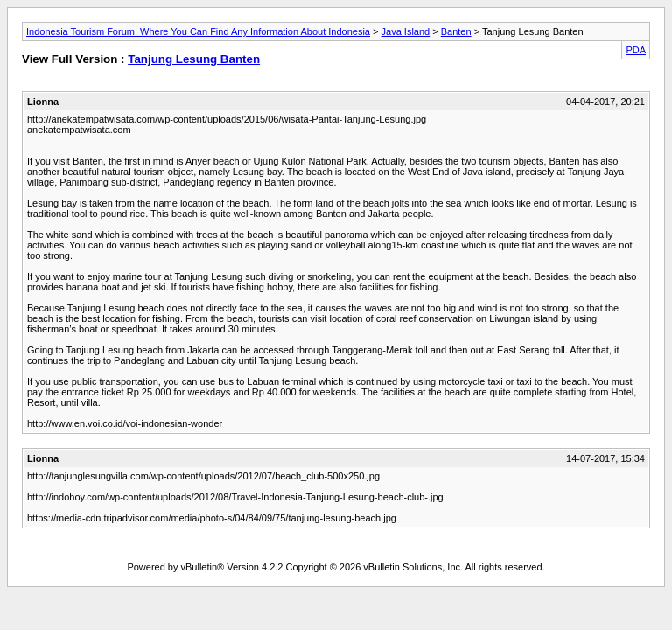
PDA (636, 50)
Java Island (406, 31)
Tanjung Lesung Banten (194, 59)
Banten (456, 31)
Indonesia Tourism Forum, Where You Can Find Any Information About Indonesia (198, 31)
